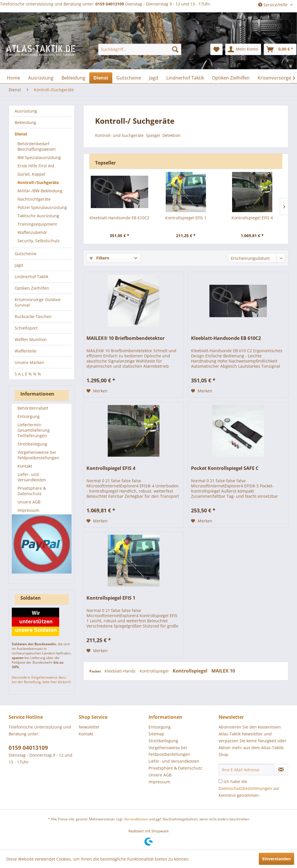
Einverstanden (276, 859)
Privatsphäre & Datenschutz (32, 491)
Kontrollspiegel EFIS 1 (186, 218)
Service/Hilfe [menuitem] (273, 5)
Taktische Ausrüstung (38, 216)
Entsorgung (29, 416)
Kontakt (25, 466)
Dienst (21, 134)
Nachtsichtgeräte (34, 199)
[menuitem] (140, 49)
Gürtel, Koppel (31, 174)
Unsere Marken (29, 362)
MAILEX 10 (223, 671)
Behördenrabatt (33, 408)
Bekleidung (25, 122)
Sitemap (156, 734)
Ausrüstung (26, 111)
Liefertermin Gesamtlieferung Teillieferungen (34, 430)
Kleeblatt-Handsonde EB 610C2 (119, 218)
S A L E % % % (28, 374)
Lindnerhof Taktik (31, 277)
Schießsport (26, 328)
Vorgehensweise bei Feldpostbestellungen (38, 455)
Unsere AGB (29, 502)
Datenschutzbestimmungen (245, 788)
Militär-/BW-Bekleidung (40, 191)
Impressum (28, 510)
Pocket (96, 671)
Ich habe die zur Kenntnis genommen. (249, 788)
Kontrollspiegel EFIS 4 (252, 218)
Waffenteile (26, 351)
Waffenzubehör (32, 232)
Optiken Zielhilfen (32, 288)
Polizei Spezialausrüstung (42, 207)
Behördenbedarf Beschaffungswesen (37, 146)
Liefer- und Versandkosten (32, 477)
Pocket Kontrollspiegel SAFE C (225, 468)
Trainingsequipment (37, 224)
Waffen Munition (31, 339)
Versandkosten (136, 819)
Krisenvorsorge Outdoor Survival (38, 302)
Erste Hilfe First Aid (36, 166)
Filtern (99, 258)
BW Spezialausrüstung (39, 157)
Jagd (19, 265)
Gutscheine (26, 254)
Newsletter (89, 727)
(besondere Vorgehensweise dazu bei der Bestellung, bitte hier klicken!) (41, 680)
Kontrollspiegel (155, 671)
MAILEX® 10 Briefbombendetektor (126, 338)
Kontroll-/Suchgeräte (38, 182)
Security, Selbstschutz (39, 241)
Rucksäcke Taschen (33, 316)
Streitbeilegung (32, 444)
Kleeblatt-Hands (121, 671)
